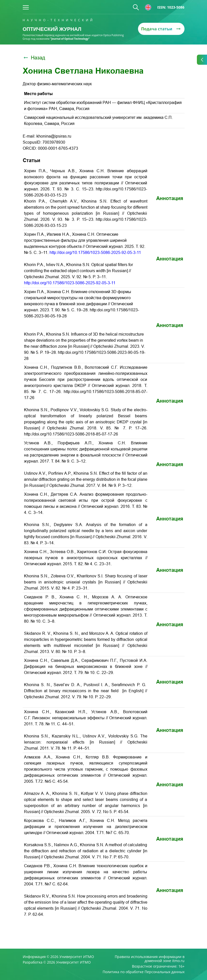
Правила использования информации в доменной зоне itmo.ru (150, 959)
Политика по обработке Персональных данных (144, 972)
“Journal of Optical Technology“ (70, 39)
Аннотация (170, 198)
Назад (34, 58)
